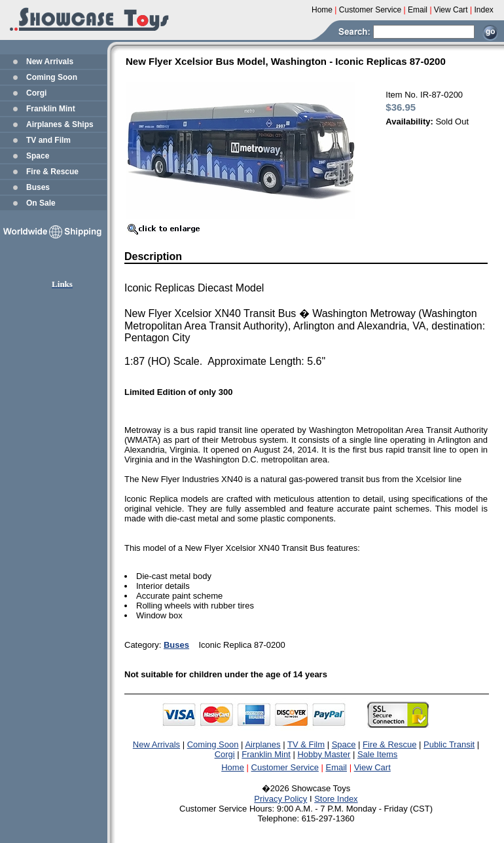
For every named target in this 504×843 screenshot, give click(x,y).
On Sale (41, 203)
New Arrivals (50, 62)
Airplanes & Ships (60, 124)
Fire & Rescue (52, 172)
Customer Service (285, 767)
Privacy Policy (280, 799)
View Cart (372, 767)
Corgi (36, 93)
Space (38, 156)
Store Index (336, 799)
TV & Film (306, 744)
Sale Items (377, 754)
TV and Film (48, 140)
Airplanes (262, 744)
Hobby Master (324, 754)
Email (337, 767)
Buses (38, 187)
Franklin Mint (51, 109)
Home (233, 767)
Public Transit (449, 744)
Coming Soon (52, 77)
